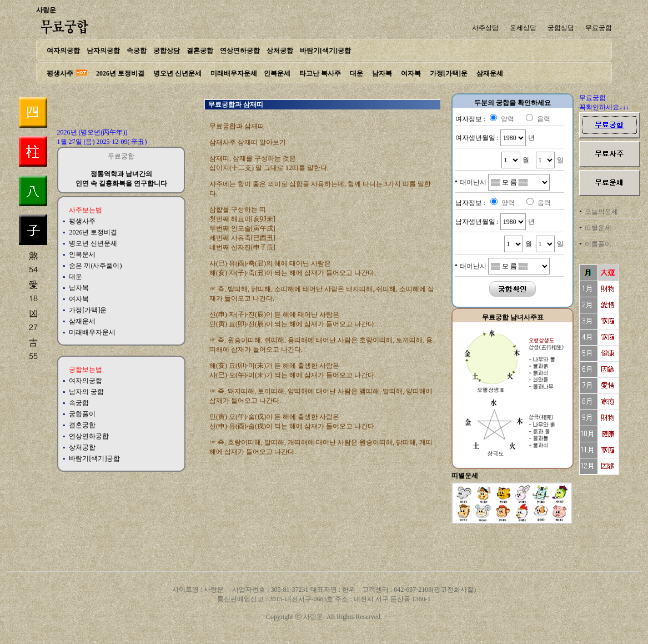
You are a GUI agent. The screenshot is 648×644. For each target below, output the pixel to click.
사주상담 (485, 28)
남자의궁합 (103, 51)
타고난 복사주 (320, 73)
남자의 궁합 (86, 392)
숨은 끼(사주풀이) (95, 266)
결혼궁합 (200, 51)
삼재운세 (490, 73)
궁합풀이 (82, 414)
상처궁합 (280, 51)
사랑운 (46, 10)
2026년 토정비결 (120, 73)
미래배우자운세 (234, 73)
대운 (356, 73)
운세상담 (523, 28)
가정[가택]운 (449, 73)
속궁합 (137, 51)
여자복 (411, 73)
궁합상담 (561, 28)
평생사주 (60, 73)
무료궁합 (599, 28)
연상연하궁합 (240, 51)
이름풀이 (598, 244)
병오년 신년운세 (177, 73)
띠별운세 (598, 228)
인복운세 (277, 73)
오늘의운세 (601, 212)
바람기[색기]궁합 (325, 51)
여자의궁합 (63, 51)
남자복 (382, 73)
